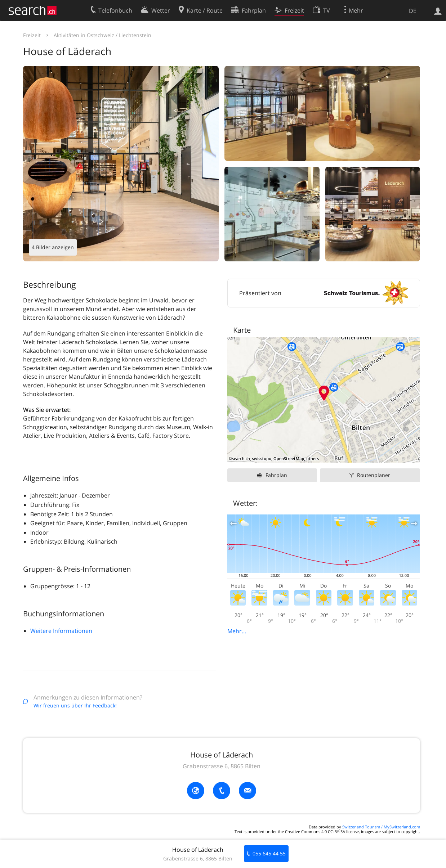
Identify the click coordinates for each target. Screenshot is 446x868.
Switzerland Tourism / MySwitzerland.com (381, 827)
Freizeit (32, 35)
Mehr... (237, 631)
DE (413, 11)
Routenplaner (374, 475)
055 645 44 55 (269, 853)
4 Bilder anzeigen (53, 247)
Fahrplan (276, 475)
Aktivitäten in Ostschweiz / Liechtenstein (102, 35)
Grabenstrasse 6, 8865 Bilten (222, 766)
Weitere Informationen (61, 631)
